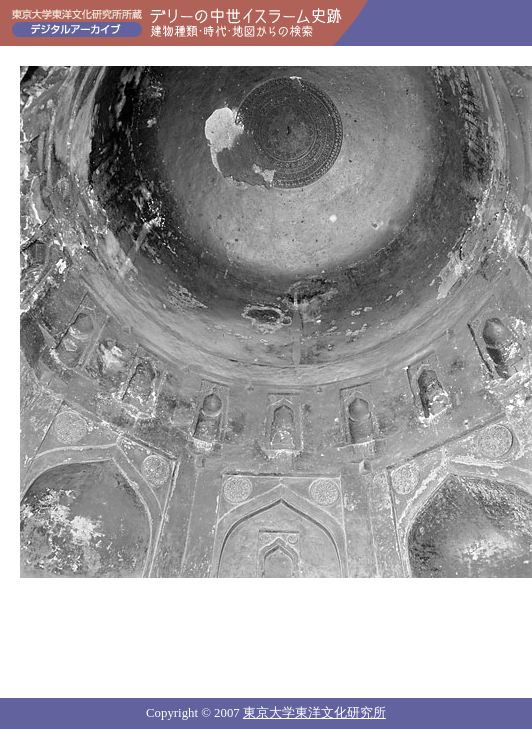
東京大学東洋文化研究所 (314, 713)
